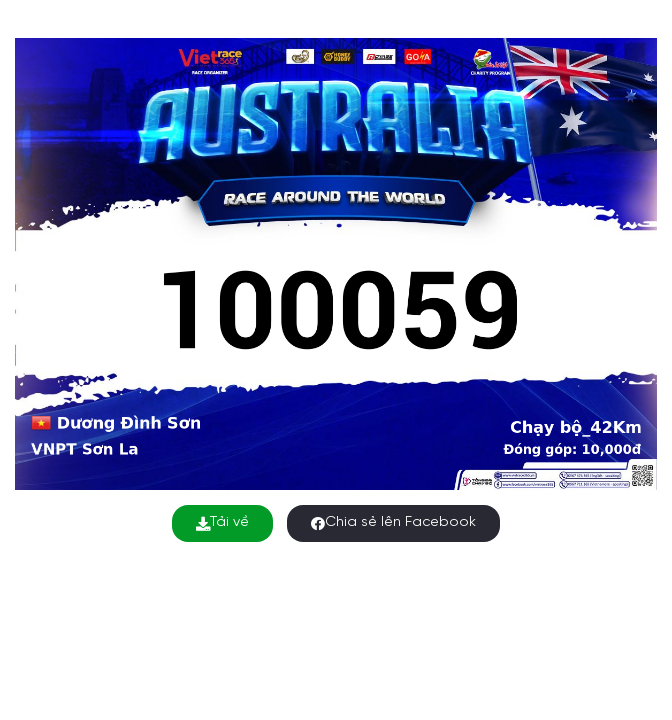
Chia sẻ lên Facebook (393, 522)
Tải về (222, 522)
